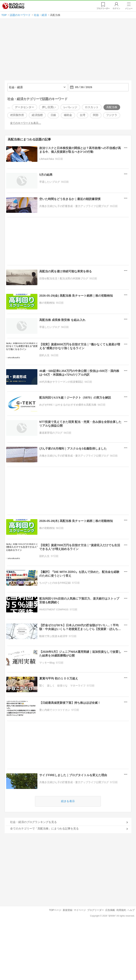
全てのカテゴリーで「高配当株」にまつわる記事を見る (44, 829)
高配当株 (112, 107)
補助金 (68, 115)
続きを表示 (68, 801)
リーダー (103, 8)
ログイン (116, 8)
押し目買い (49, 107)
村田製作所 (17, 115)
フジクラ (112, 115)
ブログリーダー (96, 910)
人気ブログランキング (13, 6)
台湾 (82, 115)
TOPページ (55, 910)
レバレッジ (70, 107)
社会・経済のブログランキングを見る (33, 822)
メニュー (129, 8)
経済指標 (37, 115)
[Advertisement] (68, 51)
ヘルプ (131, 910)
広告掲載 (110, 910)
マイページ (80, 910)
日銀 (53, 115)
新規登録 (68, 910)
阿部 (96, 115)
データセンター (25, 107)
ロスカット (92, 107)
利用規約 (121, 910)
